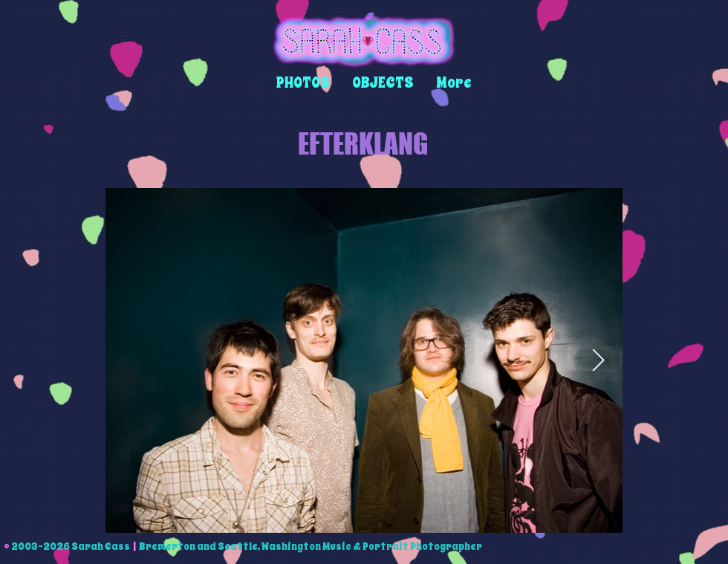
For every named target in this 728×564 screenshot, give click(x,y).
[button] (303, 83)
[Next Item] (598, 360)
